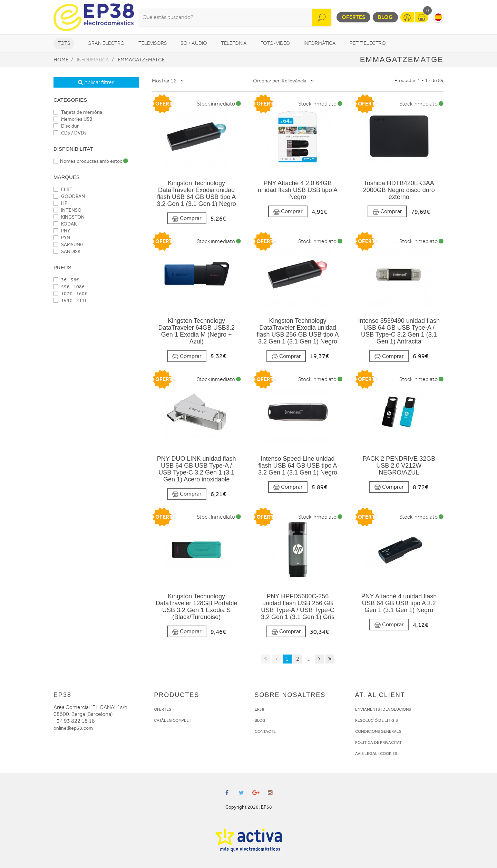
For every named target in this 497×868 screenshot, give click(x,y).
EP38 (260, 709)
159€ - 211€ (70, 301)
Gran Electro (106, 43)
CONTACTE (265, 731)
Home (61, 60)
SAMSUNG (69, 245)
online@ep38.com (73, 728)
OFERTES (163, 709)
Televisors (153, 43)
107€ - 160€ (70, 294)
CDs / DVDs (70, 133)
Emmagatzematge (141, 60)
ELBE (63, 189)
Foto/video (275, 43)
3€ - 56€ (66, 280)
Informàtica (320, 43)
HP (60, 203)
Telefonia (234, 43)
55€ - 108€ (69, 287)
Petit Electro (368, 43)
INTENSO (67, 210)
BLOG (260, 720)
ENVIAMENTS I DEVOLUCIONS (383, 709)
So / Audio (194, 43)
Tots (64, 43)
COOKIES (389, 754)
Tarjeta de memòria (78, 112)
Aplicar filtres (96, 82)
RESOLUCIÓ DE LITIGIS (377, 720)
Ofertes (353, 17)
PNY (62, 231)
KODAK (65, 224)
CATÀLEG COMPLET (173, 720)
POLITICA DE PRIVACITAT (378, 742)
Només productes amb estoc (91, 161)
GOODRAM (69, 196)
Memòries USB (73, 119)
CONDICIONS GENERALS (378, 731)
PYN (62, 238)
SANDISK (67, 252)
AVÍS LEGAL (366, 754)
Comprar (187, 218)
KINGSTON (69, 217)
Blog (385, 17)
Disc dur (66, 126)
